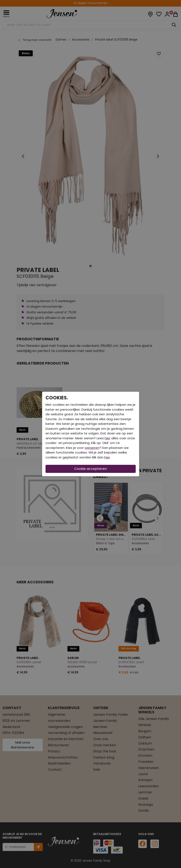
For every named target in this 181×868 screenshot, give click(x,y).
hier (108, 438)
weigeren (92, 448)
